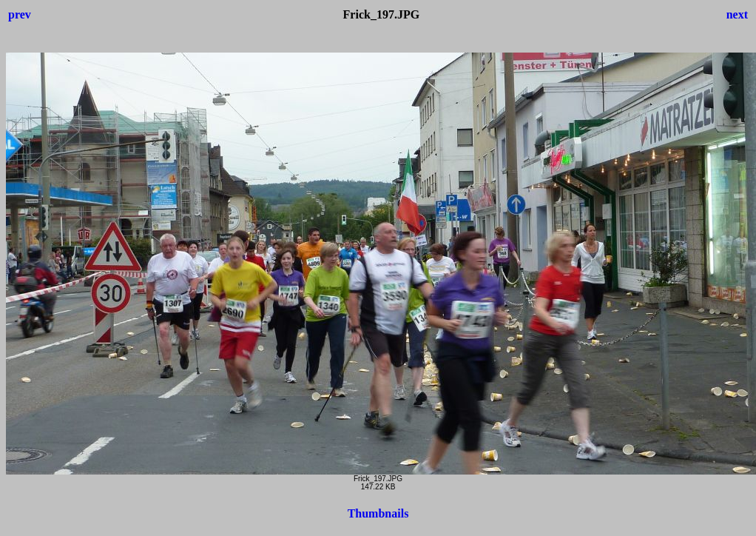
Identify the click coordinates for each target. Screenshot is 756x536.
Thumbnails (378, 513)
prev (20, 14)
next (737, 14)
